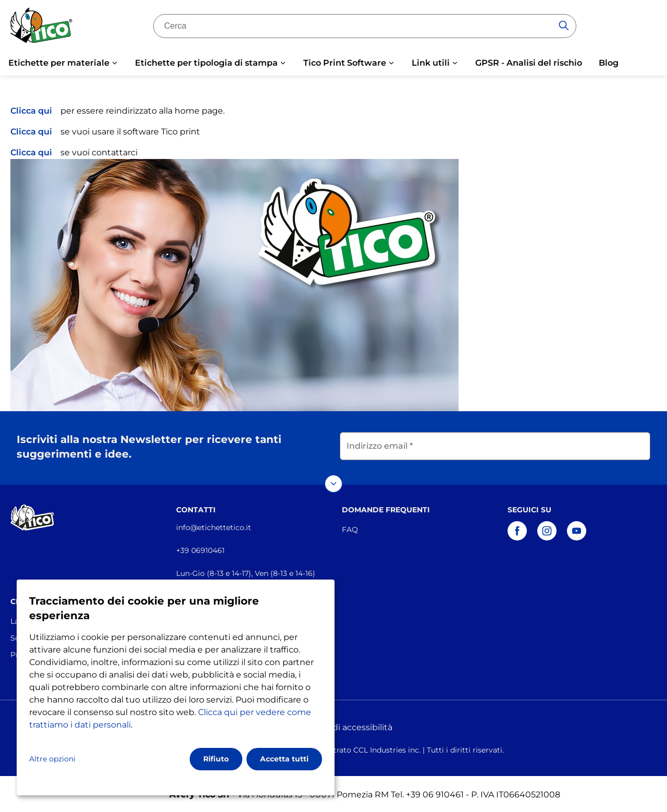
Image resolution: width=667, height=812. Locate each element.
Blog (609, 63)
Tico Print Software (345, 63)
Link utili (431, 63)
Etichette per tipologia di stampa (206, 63)
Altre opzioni (52, 759)
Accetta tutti (284, 759)
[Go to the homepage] (42, 27)
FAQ (350, 528)
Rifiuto (216, 759)
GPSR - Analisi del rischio (529, 63)
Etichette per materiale (59, 63)
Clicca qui (31, 111)
